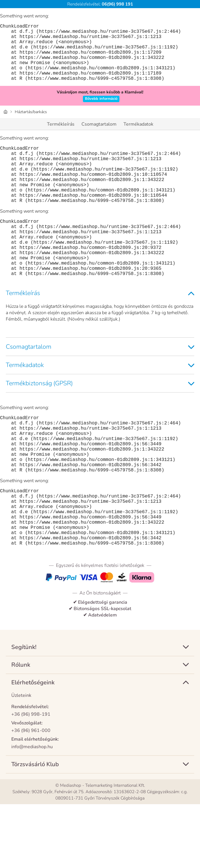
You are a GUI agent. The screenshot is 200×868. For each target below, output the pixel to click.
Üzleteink (21, 759)
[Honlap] (6, 125)
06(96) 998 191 (117, 4)
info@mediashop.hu (32, 811)
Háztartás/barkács (31, 125)
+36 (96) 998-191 (31, 778)
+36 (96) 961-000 (31, 794)
